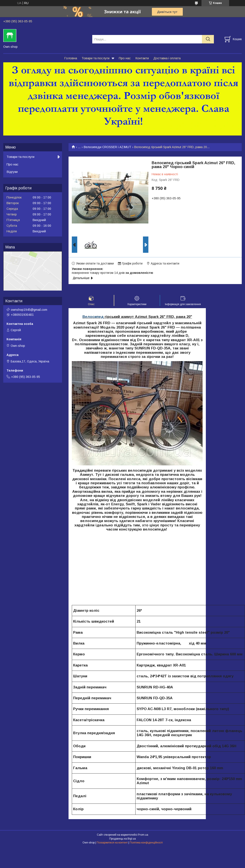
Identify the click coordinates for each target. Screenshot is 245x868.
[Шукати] (208, 39)
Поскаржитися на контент (112, 843)
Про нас (125, 58)
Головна (71, 58)
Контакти (142, 58)
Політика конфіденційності (146, 843)
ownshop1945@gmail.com (29, 310)
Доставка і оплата (167, 58)
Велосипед (93, 317)
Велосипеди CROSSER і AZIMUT (107, 147)
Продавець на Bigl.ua (122, 839)
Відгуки (12, 172)
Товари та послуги (96, 58)
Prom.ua (143, 835)
